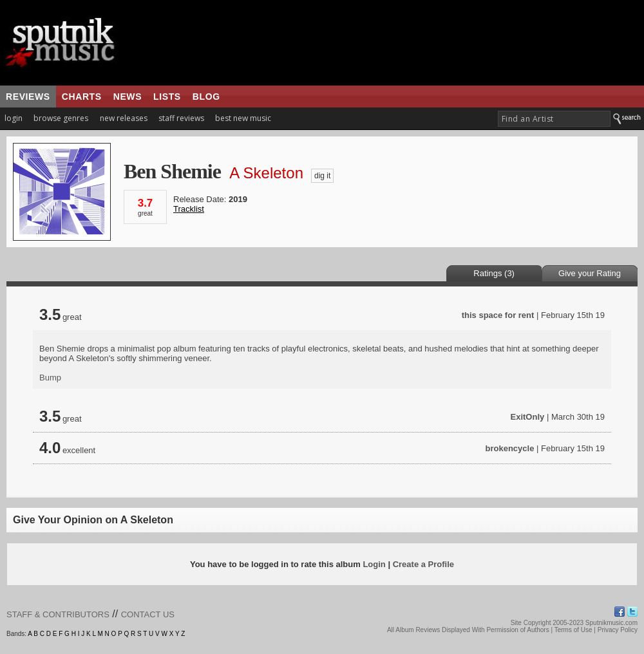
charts (82, 97)
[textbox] (554, 119)
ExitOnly (528, 417)
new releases (124, 118)
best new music (243, 118)
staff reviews (181, 118)
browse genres (61, 118)
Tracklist (189, 209)
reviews (28, 97)
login (14, 118)
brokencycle (510, 448)
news (128, 97)
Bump (50, 378)
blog (206, 97)
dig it (322, 176)
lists (167, 97)
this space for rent (498, 315)
